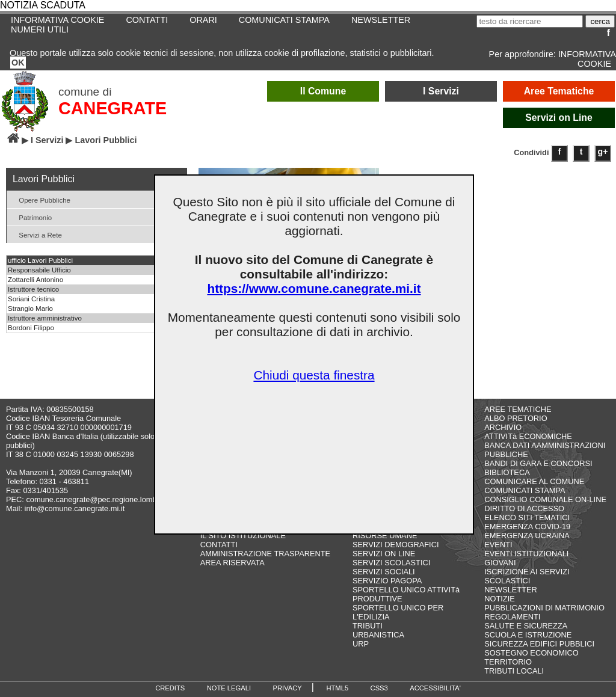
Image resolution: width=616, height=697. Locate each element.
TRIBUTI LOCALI (514, 671)
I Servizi (441, 91)
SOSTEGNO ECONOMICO (531, 653)
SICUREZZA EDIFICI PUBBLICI (539, 644)
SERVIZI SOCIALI (384, 572)
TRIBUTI (368, 626)
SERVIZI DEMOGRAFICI (396, 545)
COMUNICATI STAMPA (284, 20)
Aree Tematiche (559, 91)
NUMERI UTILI (40, 29)
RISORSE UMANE (385, 536)
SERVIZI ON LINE (384, 554)
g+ (603, 152)
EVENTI (498, 545)
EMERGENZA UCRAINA (527, 536)
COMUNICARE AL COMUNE (534, 481)
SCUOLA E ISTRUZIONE (528, 635)
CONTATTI (147, 20)
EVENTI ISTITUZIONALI (526, 554)
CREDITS (170, 688)
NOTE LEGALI (229, 688)
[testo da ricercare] (530, 21)
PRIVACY (288, 688)
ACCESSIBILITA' (435, 688)
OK (18, 63)
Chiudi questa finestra (314, 375)
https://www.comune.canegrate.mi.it (314, 288)
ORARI (203, 20)
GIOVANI (500, 563)
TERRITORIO (508, 662)
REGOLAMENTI (512, 617)
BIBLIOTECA (507, 472)
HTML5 (337, 688)
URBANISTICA (378, 635)
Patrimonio (31, 217)
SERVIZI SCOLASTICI (391, 563)
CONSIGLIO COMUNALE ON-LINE (545, 499)
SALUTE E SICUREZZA (526, 626)
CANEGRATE (112, 108)
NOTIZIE (499, 599)
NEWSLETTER (381, 20)
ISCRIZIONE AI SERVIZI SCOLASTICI (527, 576)
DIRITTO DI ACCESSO (524, 508)
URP (361, 644)
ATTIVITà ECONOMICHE (528, 436)
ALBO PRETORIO (516, 418)
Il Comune (323, 91)
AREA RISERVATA (233, 563)
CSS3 (379, 688)
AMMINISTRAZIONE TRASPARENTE (265, 554)
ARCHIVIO (503, 427)
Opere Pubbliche (40, 199)
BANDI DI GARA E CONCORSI (538, 463)
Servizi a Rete (36, 234)
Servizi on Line (559, 118)
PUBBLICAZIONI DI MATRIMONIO (544, 608)
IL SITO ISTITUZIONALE (243, 536)
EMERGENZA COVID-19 (527, 527)
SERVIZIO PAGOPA (387, 581)
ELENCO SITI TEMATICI (527, 517)
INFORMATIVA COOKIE (587, 59)
